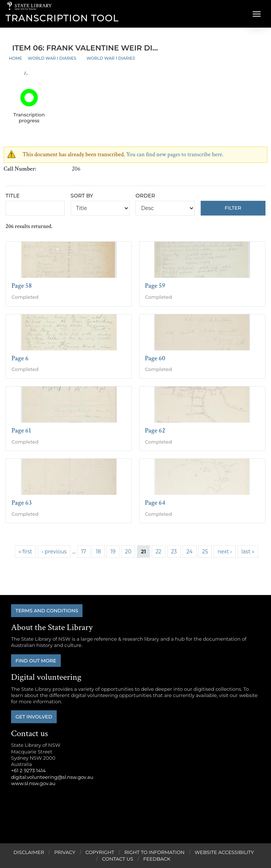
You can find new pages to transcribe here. (175, 155)
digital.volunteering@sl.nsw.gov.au (52, 777)
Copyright (100, 852)
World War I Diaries (52, 58)
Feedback (157, 859)
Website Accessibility (224, 852)
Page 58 (22, 286)
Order (145, 196)
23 (174, 552)
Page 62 (155, 430)
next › (225, 552)
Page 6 (20, 358)
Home (15, 58)
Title (13, 196)
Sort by (82, 196)
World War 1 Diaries (111, 58)
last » (248, 552)
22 (158, 552)
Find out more (36, 661)
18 (98, 552)
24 (189, 552)
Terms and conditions (47, 610)
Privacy (65, 852)
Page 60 (155, 358)
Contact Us (118, 859)
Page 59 (155, 286)
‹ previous (54, 552)
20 (128, 552)
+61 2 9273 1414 (28, 770)
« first (25, 552)
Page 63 (22, 503)
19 (113, 552)
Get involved (34, 717)
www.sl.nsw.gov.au (33, 783)
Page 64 (155, 503)
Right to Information (155, 852)
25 (205, 552)
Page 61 (21, 430)
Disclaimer (29, 852)
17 (84, 552)
